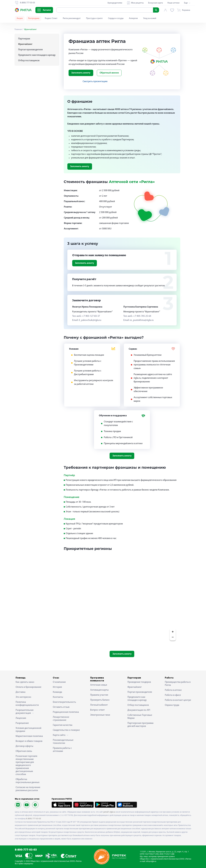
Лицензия (21, 718)
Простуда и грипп (94, 18)
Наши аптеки (173, 3)
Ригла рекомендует (72, 18)
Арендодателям (115, 3)
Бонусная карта (156, 3)
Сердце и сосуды (116, 18)
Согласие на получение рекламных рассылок (28, 789)
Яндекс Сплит (51, 18)
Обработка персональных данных (27, 781)
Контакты (58, 697)
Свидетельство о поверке (66, 730)
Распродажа (34, 18)
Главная (18, 29)
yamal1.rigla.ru (109, 812)
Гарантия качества (63, 725)
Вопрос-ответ (97, 710)
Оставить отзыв (61, 707)
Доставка (21, 692)
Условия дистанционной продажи (28, 730)
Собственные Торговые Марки (140, 717)
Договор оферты (24, 746)
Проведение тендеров (139, 682)
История (57, 687)
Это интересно (23, 697)
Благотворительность (64, 702)
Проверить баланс (100, 700)
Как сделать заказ (25, 682)
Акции (20, 18)
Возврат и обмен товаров (29, 741)
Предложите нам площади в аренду (37, 55)
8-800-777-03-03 (26, 850)
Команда (57, 692)
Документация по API (139, 710)
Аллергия (133, 18)
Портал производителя (30, 50)
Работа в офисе (173, 695)
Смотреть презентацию (95, 81)
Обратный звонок (109, 73)
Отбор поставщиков (29, 61)
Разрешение (22, 723)
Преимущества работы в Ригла (178, 684)
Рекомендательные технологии (63, 742)
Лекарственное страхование (61, 719)
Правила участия (99, 695)
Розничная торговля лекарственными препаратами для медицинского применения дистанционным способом (26, 765)
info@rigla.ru (151, 861)
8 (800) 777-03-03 (34, 819)
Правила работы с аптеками (62, 750)
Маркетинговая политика (29, 736)
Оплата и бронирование (28, 687)
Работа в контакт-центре (178, 700)
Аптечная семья (99, 685)
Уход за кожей (150, 18)
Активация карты (99, 690)
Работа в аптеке (173, 690)
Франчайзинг (135, 687)
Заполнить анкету (81, 73)
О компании (59, 682)
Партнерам (24, 39)
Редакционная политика (66, 712)
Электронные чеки (100, 715)
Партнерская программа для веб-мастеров (140, 725)
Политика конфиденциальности (27, 704)
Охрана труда (172, 705)
